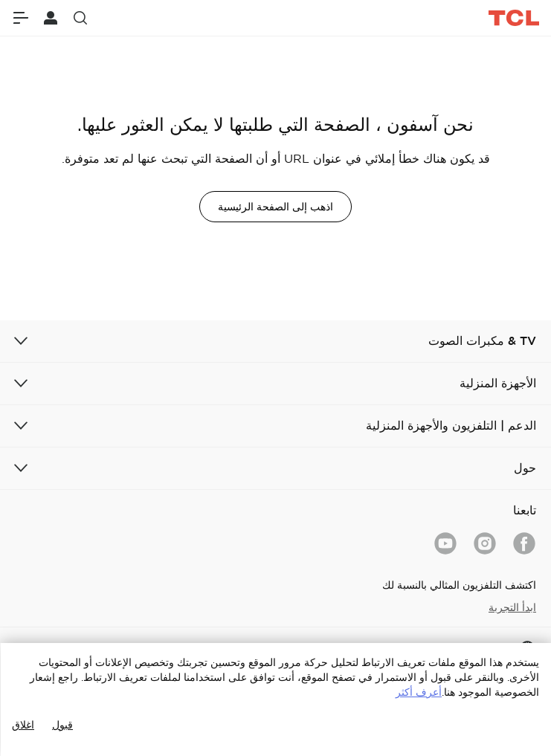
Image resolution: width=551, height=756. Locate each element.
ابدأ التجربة (512, 607)
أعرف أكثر (419, 692)
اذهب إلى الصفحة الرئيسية (275, 207)
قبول (62, 725)
